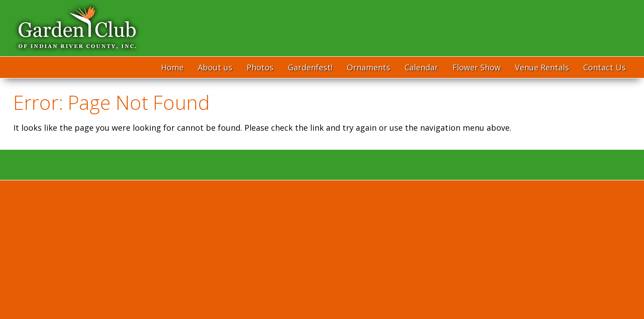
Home (172, 67)
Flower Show (477, 67)
